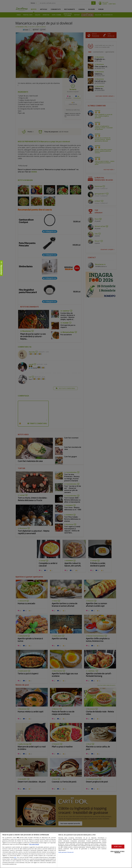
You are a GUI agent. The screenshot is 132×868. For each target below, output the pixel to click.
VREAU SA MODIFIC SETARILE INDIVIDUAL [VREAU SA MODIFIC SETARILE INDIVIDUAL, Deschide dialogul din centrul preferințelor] (117, 852)
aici (15, 857)
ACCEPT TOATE (118, 847)
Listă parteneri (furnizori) (66, 852)
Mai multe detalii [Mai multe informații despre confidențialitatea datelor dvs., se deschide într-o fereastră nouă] (34, 844)
